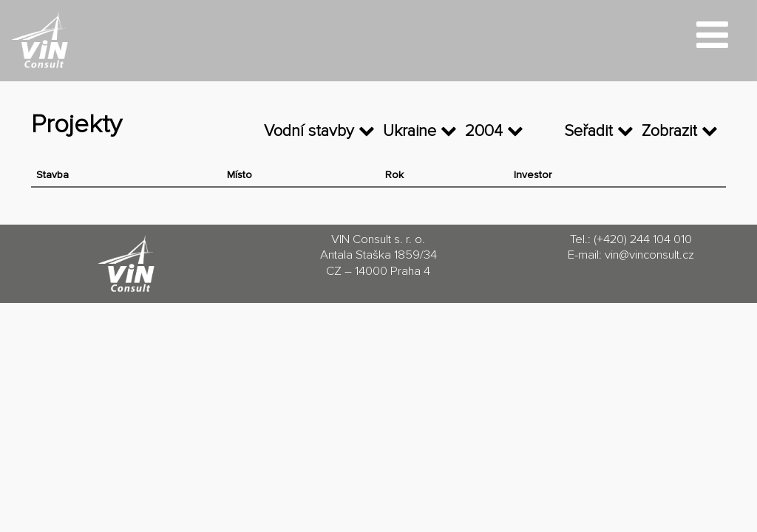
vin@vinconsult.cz (649, 255)
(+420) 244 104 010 (643, 240)
